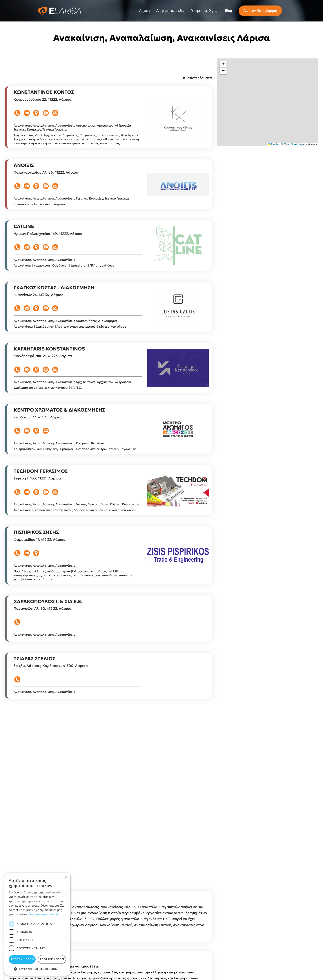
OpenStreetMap (293, 144)
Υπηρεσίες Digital (205, 11)
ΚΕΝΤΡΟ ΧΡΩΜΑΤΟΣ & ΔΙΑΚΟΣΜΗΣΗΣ (59, 455)
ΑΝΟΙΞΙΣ (24, 211)
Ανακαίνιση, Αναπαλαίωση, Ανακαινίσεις (45, 171)
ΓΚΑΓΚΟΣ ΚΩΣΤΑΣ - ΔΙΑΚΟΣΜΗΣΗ (54, 333)
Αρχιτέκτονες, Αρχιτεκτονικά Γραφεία (103, 171)
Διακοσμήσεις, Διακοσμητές (97, 366)
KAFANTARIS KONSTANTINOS (49, 394)
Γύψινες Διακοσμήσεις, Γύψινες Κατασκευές (108, 550)
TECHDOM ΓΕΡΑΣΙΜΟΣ (41, 516)
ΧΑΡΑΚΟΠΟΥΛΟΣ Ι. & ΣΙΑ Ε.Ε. (48, 647)
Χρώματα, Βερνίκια (90, 488)
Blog (229, 11)
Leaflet (273, 144)
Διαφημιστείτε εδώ (171, 11)
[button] (223, 64)
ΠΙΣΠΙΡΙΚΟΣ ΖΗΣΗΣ (36, 578)
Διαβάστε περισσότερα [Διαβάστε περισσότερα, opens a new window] (43, 914)
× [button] (65, 877)
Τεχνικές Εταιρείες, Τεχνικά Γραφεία (40, 175)
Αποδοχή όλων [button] (22, 959)
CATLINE (24, 272)
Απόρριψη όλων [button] (52, 959)
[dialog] (37, 924)
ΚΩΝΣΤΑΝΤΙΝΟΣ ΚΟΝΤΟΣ (44, 137)
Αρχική (144, 11)
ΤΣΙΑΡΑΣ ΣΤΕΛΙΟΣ (34, 704)
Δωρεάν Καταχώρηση (260, 11)
